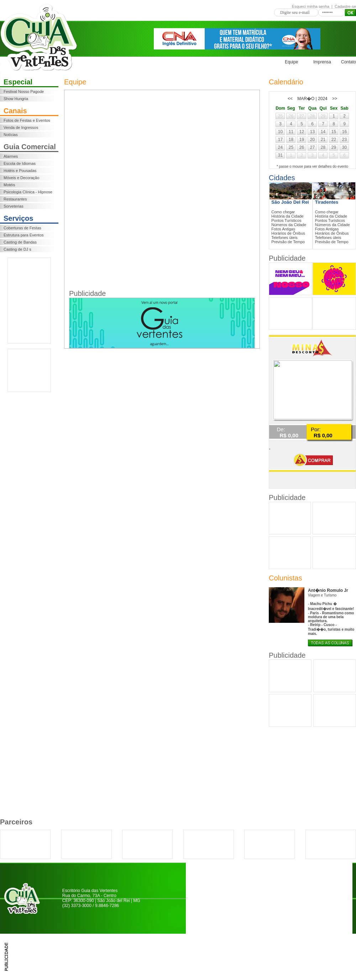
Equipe (291, 62)
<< (290, 99)
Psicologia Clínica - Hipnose (28, 192)
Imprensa (322, 62)
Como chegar (283, 212)
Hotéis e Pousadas (20, 171)
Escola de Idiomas (20, 163)
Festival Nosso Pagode (24, 92)
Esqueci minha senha (311, 6)
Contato (349, 62)
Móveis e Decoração (21, 178)
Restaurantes (15, 199)
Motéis (9, 185)
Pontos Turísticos (286, 220)
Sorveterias (14, 206)
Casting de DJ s (17, 249)
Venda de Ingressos (21, 127)
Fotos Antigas (283, 229)
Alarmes (11, 156)
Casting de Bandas (20, 242)
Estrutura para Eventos (24, 235)
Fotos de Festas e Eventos (27, 120)
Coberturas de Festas (22, 228)
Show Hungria (16, 99)
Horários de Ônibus (288, 233)
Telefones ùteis (284, 238)
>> (335, 99)
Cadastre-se (345, 6)
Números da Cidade (289, 225)
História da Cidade (287, 216)
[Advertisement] (29, 301)
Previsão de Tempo (288, 242)
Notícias (11, 135)
